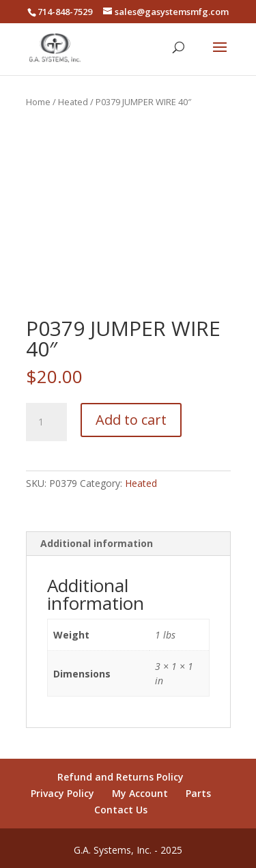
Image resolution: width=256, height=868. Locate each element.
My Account (140, 793)
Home (38, 102)
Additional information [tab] (97, 543)
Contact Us (121, 810)
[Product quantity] (46, 422)
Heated (73, 102)
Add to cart (131, 420)
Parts (198, 793)
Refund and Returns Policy (120, 777)
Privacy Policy (62, 793)
